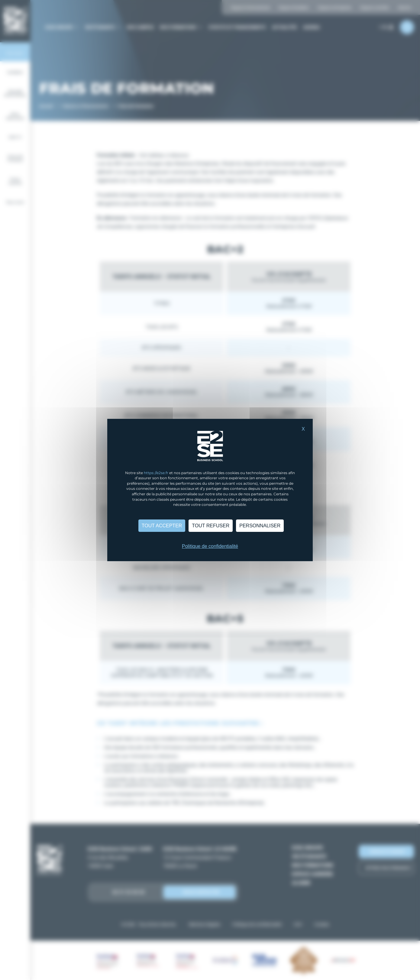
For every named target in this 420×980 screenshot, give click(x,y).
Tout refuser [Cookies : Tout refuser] (211, 526)
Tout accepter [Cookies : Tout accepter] (162, 526)
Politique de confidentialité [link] (210, 546)
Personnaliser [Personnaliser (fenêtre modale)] (260, 526)
